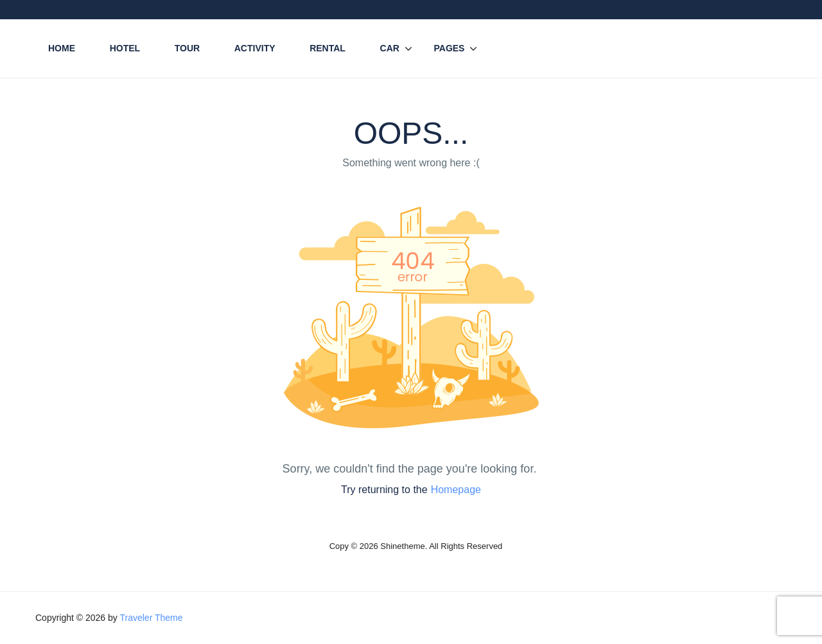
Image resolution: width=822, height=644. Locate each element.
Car (390, 48)
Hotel (125, 48)
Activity (255, 48)
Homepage (456, 490)
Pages (449, 48)
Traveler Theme (151, 618)
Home (62, 48)
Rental (328, 48)
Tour (187, 48)
